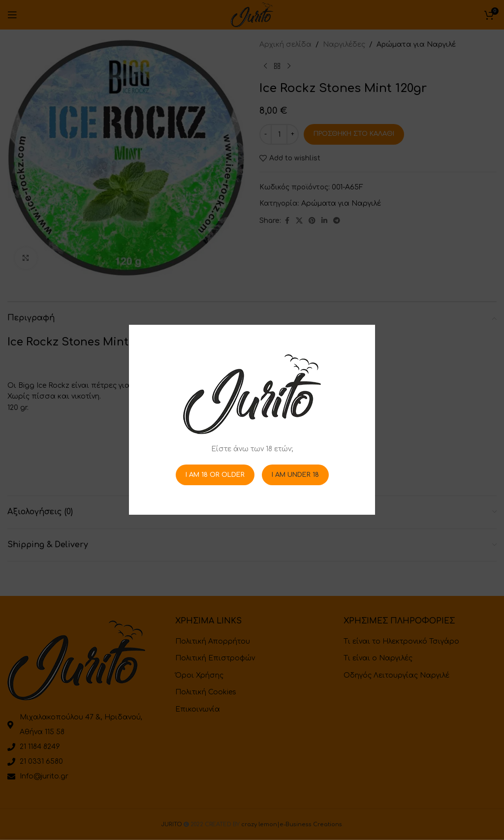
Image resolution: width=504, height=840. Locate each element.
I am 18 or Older (215, 475)
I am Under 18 (295, 475)
